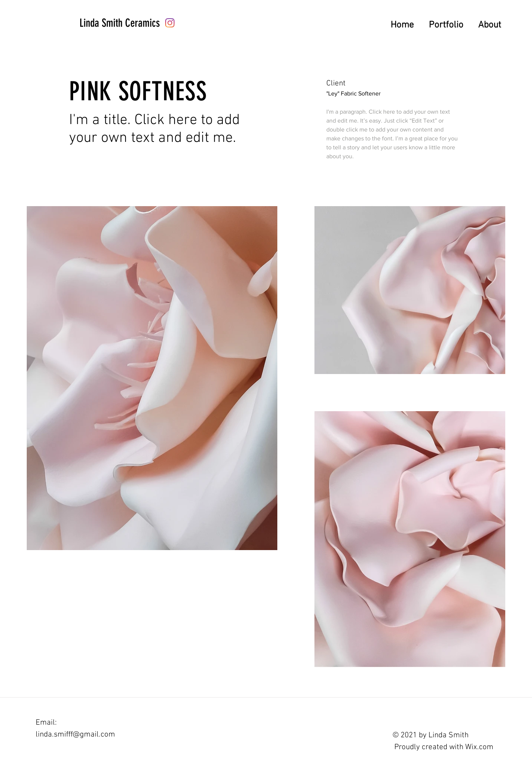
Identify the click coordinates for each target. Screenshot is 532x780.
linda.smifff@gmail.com (75, 734)
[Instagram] (170, 23)
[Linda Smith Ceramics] (120, 23)
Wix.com (479, 747)
